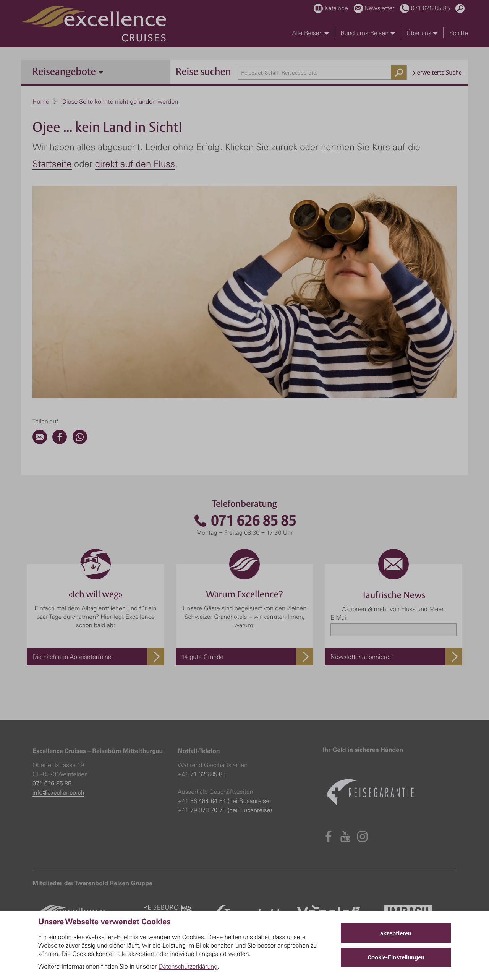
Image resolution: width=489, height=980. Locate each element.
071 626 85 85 (244, 521)
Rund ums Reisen (368, 33)
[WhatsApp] (80, 442)
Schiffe (459, 33)
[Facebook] (60, 442)
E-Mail (339, 617)
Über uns (422, 33)
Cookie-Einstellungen (396, 957)
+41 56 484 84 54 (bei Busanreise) (224, 801)
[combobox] (323, 72)
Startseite (52, 164)
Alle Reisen (311, 33)
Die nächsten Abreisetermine (72, 657)
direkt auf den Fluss (135, 164)
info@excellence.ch (58, 792)
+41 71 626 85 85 (202, 774)
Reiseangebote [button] (68, 71)
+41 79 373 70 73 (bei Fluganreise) (225, 810)
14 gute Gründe (202, 657)
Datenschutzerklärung (188, 966)
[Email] (40, 442)
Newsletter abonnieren (362, 657)
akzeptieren (396, 933)
